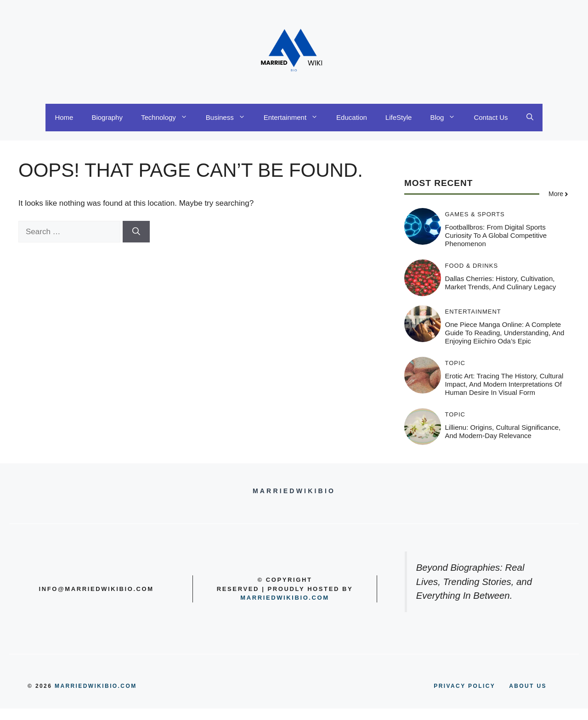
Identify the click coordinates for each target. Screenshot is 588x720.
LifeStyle (399, 117)
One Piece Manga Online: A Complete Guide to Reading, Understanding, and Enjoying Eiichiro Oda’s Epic (505, 333)
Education (352, 117)
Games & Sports (475, 214)
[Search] (136, 232)
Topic (455, 363)
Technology (169, 118)
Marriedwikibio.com (285, 598)
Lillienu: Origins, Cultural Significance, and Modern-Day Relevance (503, 431)
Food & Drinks (472, 266)
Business (230, 118)
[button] (530, 118)
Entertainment (295, 118)
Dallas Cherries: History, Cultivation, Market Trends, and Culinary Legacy (501, 283)
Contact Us (491, 117)
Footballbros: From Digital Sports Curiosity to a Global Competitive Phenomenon (496, 235)
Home (64, 117)
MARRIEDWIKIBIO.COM (96, 686)
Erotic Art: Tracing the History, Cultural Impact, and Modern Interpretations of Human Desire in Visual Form (504, 384)
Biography (107, 117)
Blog (447, 118)
